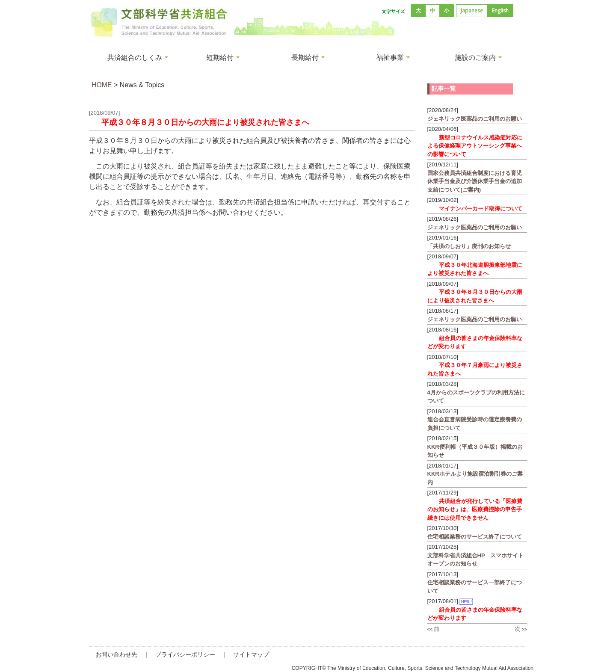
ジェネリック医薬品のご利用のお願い (475, 119)
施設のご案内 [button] (478, 57)
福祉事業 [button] (393, 57)
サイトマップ (251, 654)
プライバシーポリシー (185, 654)
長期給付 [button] (308, 57)
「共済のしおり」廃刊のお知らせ (469, 246)
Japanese (472, 10)
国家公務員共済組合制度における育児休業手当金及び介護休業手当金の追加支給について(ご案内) (475, 181)
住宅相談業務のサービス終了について (475, 537)
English (500, 10)
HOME (102, 85)
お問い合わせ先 (116, 654)
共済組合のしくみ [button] (138, 57)
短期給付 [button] (223, 57)
